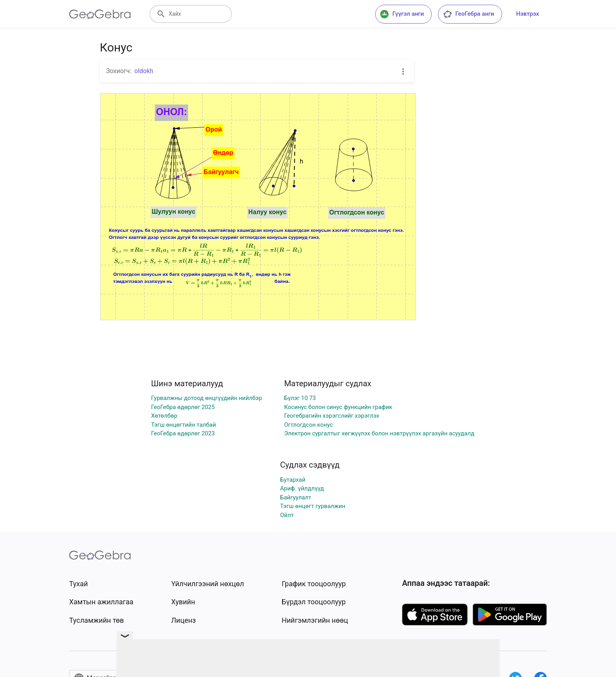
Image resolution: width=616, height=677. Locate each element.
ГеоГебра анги (468, 14)
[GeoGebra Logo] (100, 14)
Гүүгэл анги (402, 14)
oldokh (144, 71)
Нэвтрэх (528, 14)
